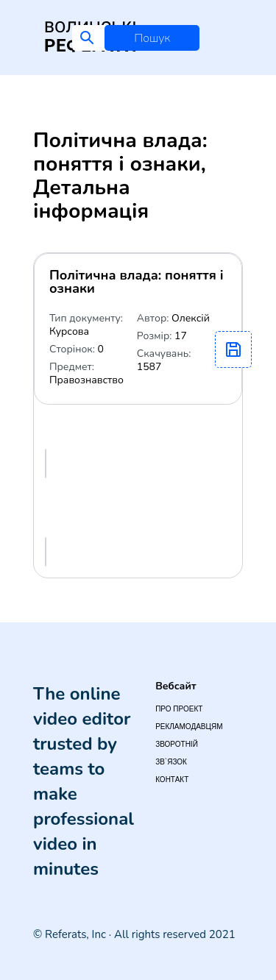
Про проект (179, 709)
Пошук (152, 38)
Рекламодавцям (189, 727)
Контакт (172, 780)
